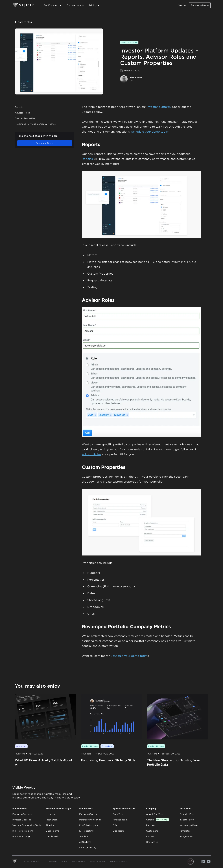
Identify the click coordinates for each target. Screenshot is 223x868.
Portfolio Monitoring (90, 820)
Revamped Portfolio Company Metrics (35, 124)
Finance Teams (121, 820)
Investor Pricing (88, 848)
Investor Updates (22, 820)
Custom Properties (25, 118)
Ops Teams (119, 831)
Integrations (186, 836)
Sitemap (53, 861)
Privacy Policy (78, 861)
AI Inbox (84, 836)
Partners (151, 825)
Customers (152, 831)
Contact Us (152, 842)
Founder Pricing (21, 836)
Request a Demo (200, 5)
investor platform (159, 107)
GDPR (64, 861)
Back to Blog (23, 22)
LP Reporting (86, 831)
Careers (157, 820)
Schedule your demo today (150, 132)
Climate (150, 836)
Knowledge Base (189, 825)
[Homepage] (23, 5)
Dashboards (52, 836)
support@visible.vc (119, 861)
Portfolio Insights (89, 825)
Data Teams (119, 814)
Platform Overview (22, 814)
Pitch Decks (52, 820)
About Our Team (155, 814)
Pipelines (51, 825)
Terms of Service (98, 861)
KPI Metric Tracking (23, 831)
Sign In (182, 5)
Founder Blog (187, 814)
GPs (115, 825)
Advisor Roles (22, 113)
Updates (50, 814)
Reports (19, 107)
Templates (185, 831)
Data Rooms (52, 831)
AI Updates (85, 842)
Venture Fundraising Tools (27, 825)
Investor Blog (187, 820)
